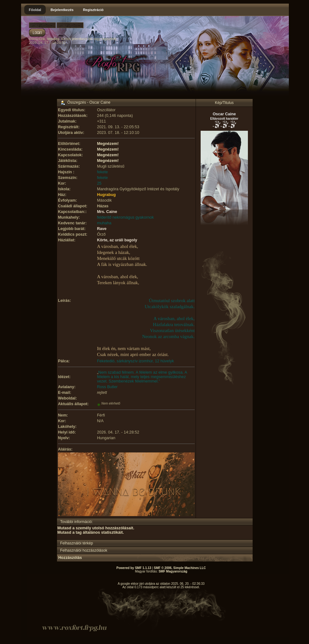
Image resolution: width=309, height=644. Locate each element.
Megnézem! (108, 144)
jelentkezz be (82, 39)
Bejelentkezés (62, 10)
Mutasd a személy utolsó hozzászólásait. (96, 528)
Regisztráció (93, 10)
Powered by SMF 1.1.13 (134, 568)
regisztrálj (109, 39)
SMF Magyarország (173, 571)
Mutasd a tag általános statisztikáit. (91, 532)
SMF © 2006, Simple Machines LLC (180, 568)
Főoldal (35, 10)
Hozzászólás (70, 558)
